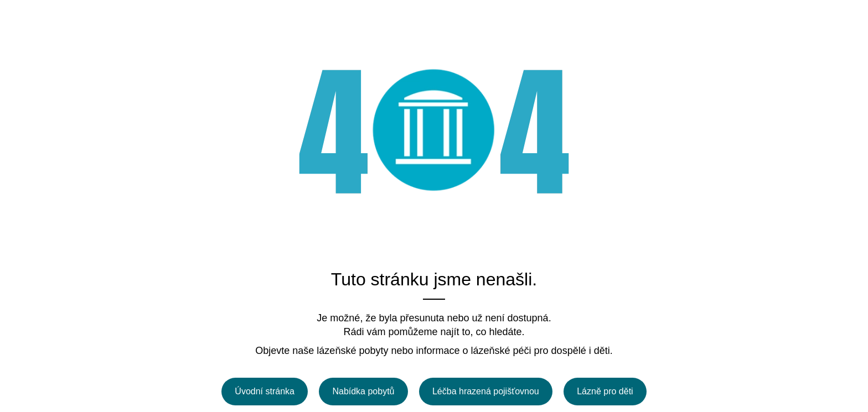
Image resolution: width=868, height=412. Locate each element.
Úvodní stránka (265, 391)
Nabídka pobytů (363, 391)
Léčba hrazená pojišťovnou (486, 391)
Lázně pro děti (605, 391)
